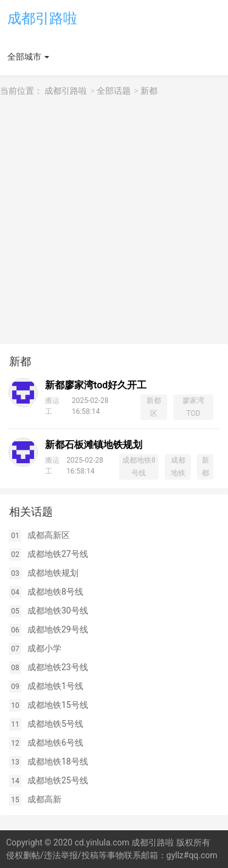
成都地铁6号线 (55, 743)
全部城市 (24, 57)
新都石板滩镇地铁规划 (94, 445)
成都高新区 (49, 535)
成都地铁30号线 (58, 611)
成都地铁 (178, 467)
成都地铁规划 (53, 573)
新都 (149, 91)
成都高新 (44, 799)
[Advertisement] (114, 221)
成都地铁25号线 (58, 780)
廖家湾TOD (193, 407)
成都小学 (44, 648)
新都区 (154, 407)
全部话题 (114, 91)
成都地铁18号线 (58, 761)
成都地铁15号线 (58, 705)
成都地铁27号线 (58, 554)
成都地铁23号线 (58, 667)
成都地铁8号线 (139, 467)
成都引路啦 (42, 19)
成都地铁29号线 (58, 629)
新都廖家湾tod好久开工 (96, 385)
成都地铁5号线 (55, 724)
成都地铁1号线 (55, 686)
